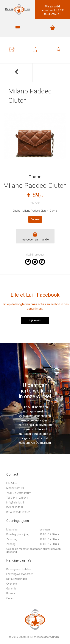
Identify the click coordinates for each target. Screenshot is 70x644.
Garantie (11, 589)
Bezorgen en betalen (19, 569)
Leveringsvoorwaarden (20, 574)
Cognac (35, 219)
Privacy (11, 593)
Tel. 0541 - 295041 (17, 498)
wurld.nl (55, 637)
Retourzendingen (17, 579)
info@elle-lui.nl (15, 503)
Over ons (12, 584)
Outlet (10, 598)
